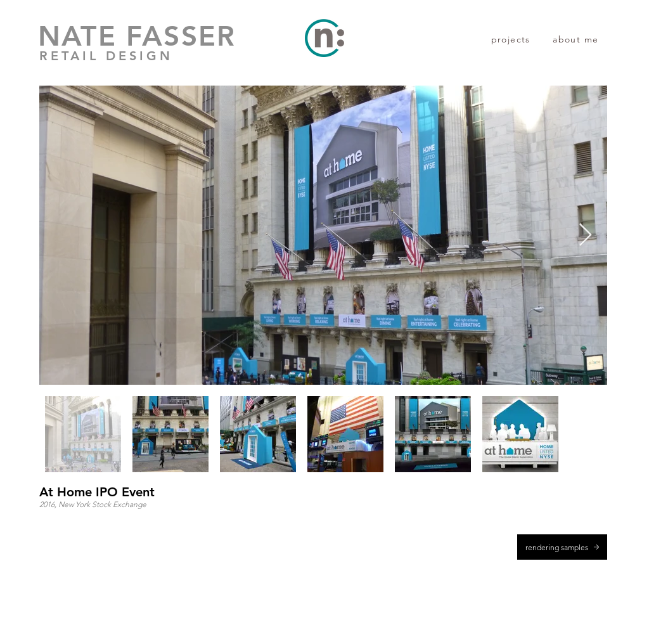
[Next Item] (585, 235)
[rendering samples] (562, 547)
